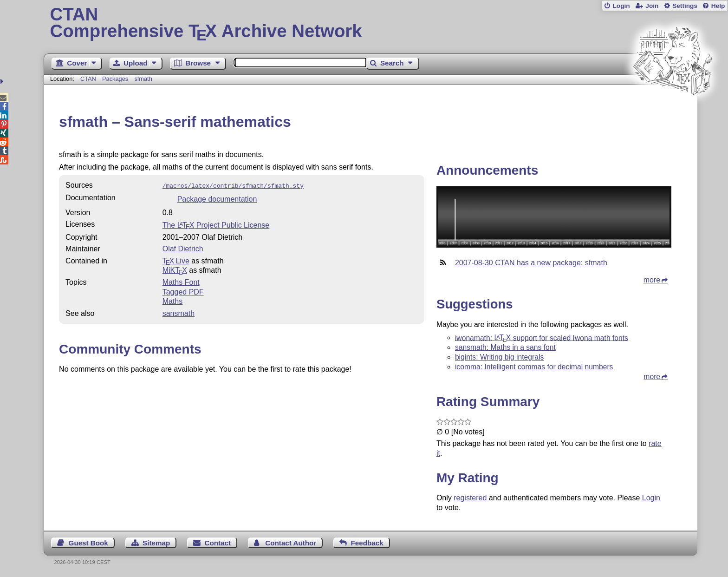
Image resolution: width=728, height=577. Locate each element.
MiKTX (175, 269)
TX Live (176, 260)
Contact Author (291, 543)
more (652, 280)
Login (621, 6)
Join (652, 6)
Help (718, 6)
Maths (173, 300)
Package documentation (217, 198)
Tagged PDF (183, 291)
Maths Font (181, 281)
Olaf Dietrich (183, 248)
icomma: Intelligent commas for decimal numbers (534, 367)
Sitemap (156, 543)
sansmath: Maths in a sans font (505, 347)
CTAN (88, 79)
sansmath (179, 312)
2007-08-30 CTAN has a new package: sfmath (531, 263)
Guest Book (88, 543)
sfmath (143, 79)
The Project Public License (216, 224)
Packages (116, 79)
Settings (685, 6)
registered (470, 498)
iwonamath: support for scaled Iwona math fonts (542, 338)
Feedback (367, 543)
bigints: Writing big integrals (499, 357)
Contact (218, 543)
